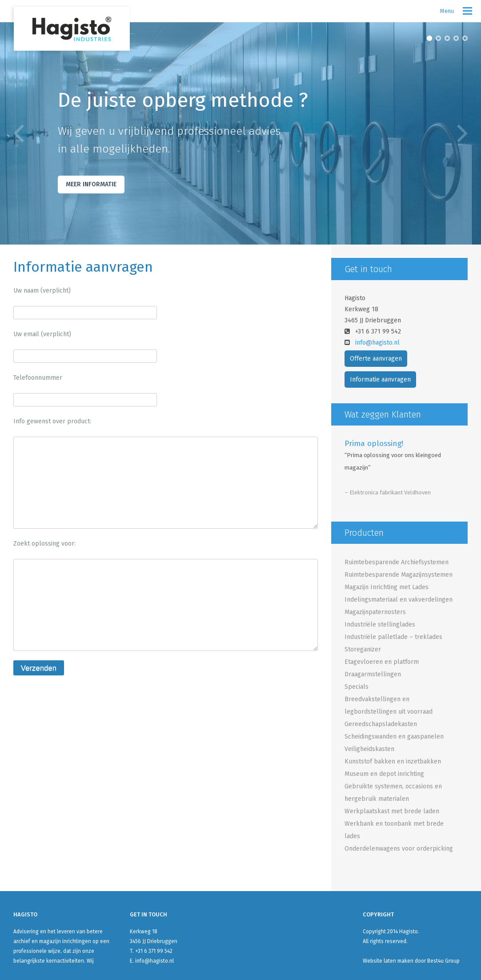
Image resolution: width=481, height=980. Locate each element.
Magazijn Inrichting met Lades (387, 587)
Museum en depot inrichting (384, 774)
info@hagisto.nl (377, 343)
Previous (19, 133)
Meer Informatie (91, 184)
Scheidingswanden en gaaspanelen (394, 737)
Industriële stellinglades (380, 625)
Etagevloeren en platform (382, 662)
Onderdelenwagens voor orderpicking (399, 849)
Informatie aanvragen (380, 380)
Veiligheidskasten (369, 749)
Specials (357, 687)
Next (462, 133)
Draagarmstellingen (373, 674)
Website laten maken (388, 961)
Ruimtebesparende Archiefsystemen (397, 562)
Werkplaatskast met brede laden (392, 811)
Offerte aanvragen (376, 359)
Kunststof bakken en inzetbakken (393, 761)
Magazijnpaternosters (375, 612)
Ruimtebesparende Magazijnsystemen (399, 575)
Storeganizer (363, 649)
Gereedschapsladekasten (381, 724)
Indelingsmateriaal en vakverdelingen (399, 600)
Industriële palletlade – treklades (393, 637)
